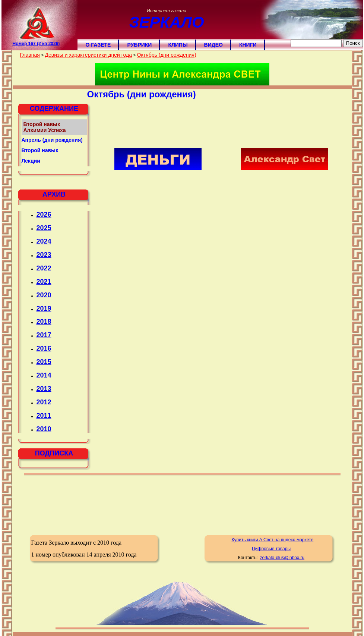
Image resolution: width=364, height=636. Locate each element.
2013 (44, 389)
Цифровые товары (271, 549)
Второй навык (40, 150)
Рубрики (139, 45)
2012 (44, 402)
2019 (44, 308)
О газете (98, 45)
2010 (44, 429)
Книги (248, 45)
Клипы (178, 45)
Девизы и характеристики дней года (88, 55)
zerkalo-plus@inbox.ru (282, 558)
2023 (44, 255)
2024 (44, 241)
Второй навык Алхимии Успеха (45, 127)
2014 (44, 375)
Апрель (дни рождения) (52, 140)
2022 (44, 268)
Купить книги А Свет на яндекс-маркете (272, 540)
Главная (30, 55)
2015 (44, 362)
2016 (44, 348)
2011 (44, 416)
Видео (213, 45)
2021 (44, 282)
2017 (44, 335)
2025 (44, 228)
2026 (44, 214)
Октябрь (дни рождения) (167, 55)
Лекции (31, 161)
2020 (44, 295)
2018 (44, 322)
